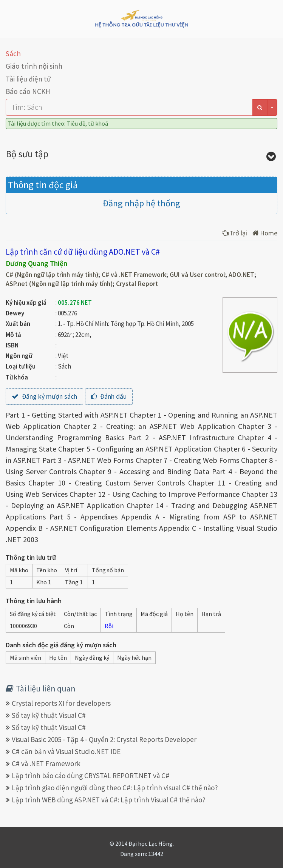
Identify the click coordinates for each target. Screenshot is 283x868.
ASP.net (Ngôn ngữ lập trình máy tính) (59, 284)
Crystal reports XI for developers (61, 703)
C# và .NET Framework (134, 275)
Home (265, 233)
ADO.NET (241, 275)
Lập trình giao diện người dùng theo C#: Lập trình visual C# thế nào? (115, 788)
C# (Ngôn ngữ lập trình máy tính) (52, 275)
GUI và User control (197, 275)
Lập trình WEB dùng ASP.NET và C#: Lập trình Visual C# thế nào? (109, 800)
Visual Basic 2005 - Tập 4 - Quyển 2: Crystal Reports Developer (104, 739)
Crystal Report (137, 284)
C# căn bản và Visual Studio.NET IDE (66, 751)
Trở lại (234, 233)
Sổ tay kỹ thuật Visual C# (49, 715)
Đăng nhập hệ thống (141, 203)
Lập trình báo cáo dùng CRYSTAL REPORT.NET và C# (90, 776)
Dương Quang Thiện (36, 263)
